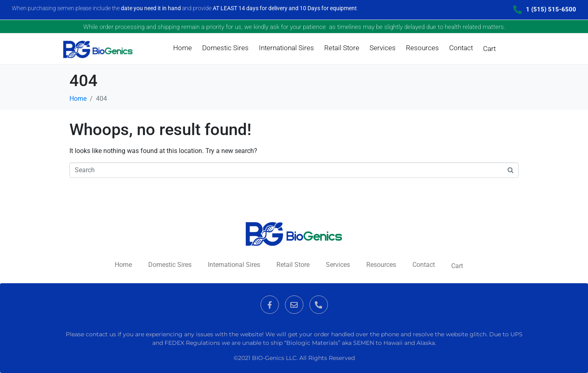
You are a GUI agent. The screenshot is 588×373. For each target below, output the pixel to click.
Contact (461, 48)
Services (383, 48)
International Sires (286, 48)
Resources (422, 48)
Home (183, 48)
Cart (489, 49)
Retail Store (342, 48)
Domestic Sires (225, 48)
